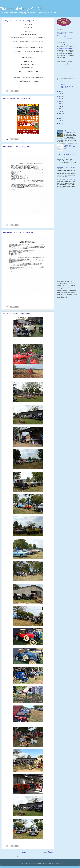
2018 (60, 104)
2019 (60, 101)
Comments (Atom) (16, 856)
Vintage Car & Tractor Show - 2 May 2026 (19, 21)
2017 (60, 106)
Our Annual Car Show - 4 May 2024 (17, 98)
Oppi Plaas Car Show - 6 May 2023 (16, 314)
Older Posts (48, 852)
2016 (60, 109)
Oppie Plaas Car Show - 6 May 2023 (17, 147)
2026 (60, 82)
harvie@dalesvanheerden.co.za (66, 48)
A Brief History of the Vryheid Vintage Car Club (65, 33)
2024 (60, 91)
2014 (60, 114)
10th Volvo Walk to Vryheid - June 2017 (70, 132)
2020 (60, 99)
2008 (60, 121)
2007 (60, 123)
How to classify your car (63, 36)
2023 (60, 94)
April (62, 84)
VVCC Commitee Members (64, 38)
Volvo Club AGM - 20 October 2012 (67, 180)
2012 (60, 118)
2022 (60, 96)
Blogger (59, 863)
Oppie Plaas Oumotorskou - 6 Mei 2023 (18, 232)
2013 (60, 116)
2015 (60, 111)
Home (23, 852)
